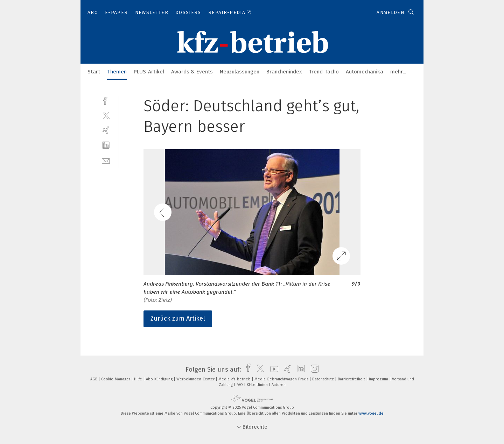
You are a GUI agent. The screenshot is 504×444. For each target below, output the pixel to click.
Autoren (279, 385)
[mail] (106, 160)
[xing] (106, 130)
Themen (117, 72)
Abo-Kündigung (160, 379)
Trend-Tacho (324, 72)
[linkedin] (106, 145)
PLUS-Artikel (149, 72)
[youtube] (272, 370)
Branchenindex (284, 72)
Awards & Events (192, 72)
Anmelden (390, 12)
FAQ (240, 385)
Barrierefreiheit (352, 379)
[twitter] (106, 115)
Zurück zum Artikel (178, 318)
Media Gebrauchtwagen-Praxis (282, 379)
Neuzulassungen (240, 72)
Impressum (379, 379)
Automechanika (365, 72)
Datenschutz (324, 379)
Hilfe (139, 379)
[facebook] (106, 100)
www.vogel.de (371, 413)
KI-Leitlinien (258, 385)
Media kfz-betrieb (235, 379)
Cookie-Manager (116, 379)
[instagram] (313, 370)
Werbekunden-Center (196, 379)
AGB (94, 379)
